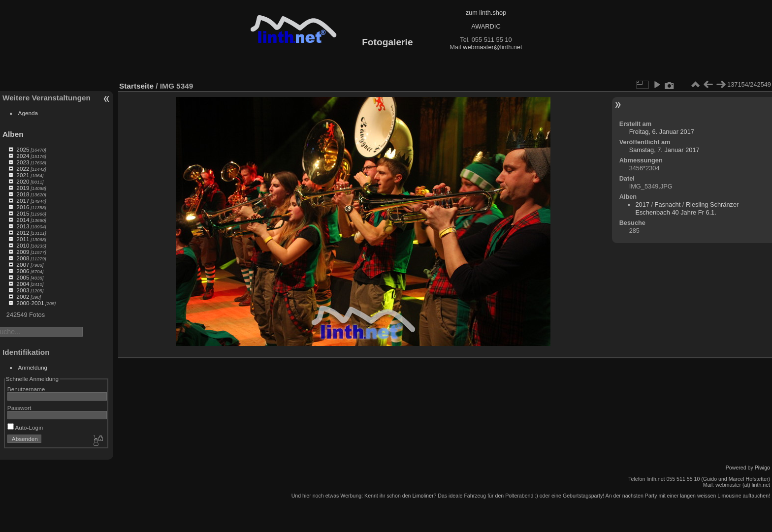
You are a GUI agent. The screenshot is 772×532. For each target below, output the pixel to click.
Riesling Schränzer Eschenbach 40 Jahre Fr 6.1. (687, 208)
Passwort (19, 408)
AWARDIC (486, 26)
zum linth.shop (486, 13)
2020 (23, 181)
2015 (23, 213)
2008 (23, 258)
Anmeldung (33, 367)
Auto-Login (25, 427)
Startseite (136, 86)
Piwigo (762, 468)
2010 (23, 245)
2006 (23, 271)
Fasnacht (668, 204)
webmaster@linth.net (492, 47)
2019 (23, 188)
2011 (23, 239)
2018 (23, 194)
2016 (23, 207)
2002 (23, 297)
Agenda (28, 113)
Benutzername (26, 389)
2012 (23, 233)
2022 (23, 169)
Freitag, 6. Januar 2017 (662, 132)
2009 (23, 252)
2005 (23, 277)
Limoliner (423, 496)
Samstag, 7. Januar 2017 (664, 150)
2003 (23, 290)
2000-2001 (30, 303)
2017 (23, 201)
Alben (13, 134)
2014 (23, 220)
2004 (23, 284)
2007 (23, 265)
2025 (23, 149)
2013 (23, 226)
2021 (23, 175)
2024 (23, 156)
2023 (23, 162)
